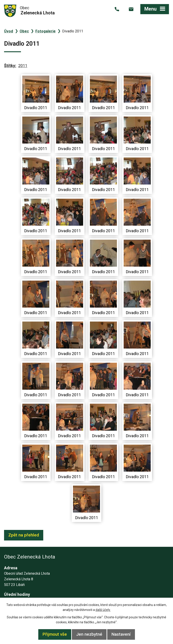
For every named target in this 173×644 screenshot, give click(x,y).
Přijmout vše (55, 634)
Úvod (9, 31)
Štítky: (10, 66)
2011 (23, 66)
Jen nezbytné (89, 634)
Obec (24, 31)
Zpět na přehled (24, 535)
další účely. (103, 610)
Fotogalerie (46, 31)
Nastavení (121, 634)
